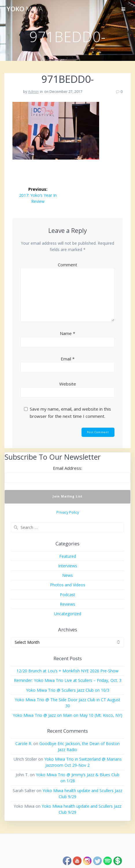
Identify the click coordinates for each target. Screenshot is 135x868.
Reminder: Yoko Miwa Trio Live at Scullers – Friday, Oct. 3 (68, 680)
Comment (67, 265)
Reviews (67, 604)
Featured (68, 556)
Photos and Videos (68, 585)
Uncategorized (68, 614)
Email (68, 359)
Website (68, 384)
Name (67, 333)
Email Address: (67, 468)
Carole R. (24, 743)
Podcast (67, 595)
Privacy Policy (68, 512)
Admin (33, 92)
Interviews (68, 566)
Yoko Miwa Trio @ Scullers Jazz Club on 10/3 (68, 690)
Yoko (25, 9)
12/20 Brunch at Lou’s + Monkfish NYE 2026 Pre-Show (67, 671)
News (67, 575)
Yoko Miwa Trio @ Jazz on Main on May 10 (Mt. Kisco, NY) (67, 715)
